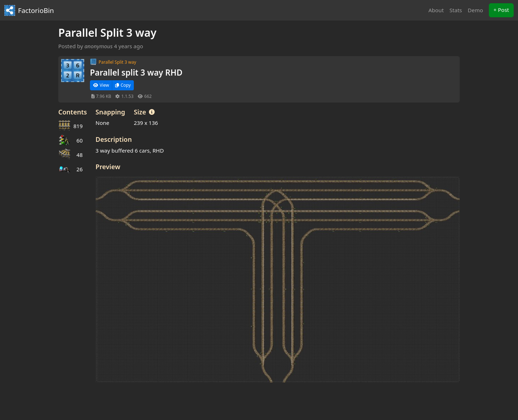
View (101, 85)
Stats (456, 10)
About (436, 10)
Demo (475, 10)
